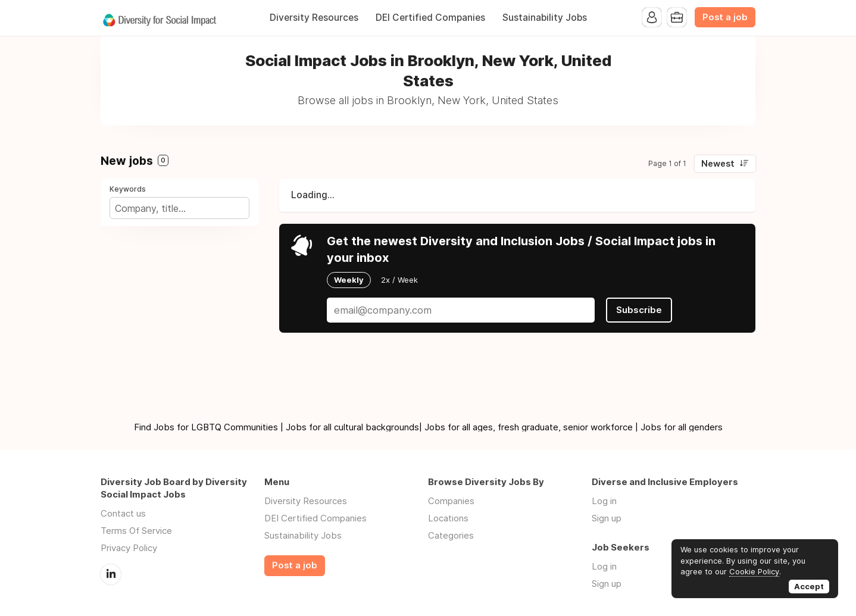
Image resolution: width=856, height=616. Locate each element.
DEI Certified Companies (430, 18)
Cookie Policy (754, 571)
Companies (451, 501)
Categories (451, 535)
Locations (448, 518)
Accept (809, 586)
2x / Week (399, 280)
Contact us (123, 513)
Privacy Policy (129, 548)
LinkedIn (111, 574)
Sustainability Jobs (545, 18)
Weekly (349, 280)
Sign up (607, 518)
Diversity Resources (314, 18)
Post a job (725, 17)
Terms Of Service (136, 531)
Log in (604, 501)
